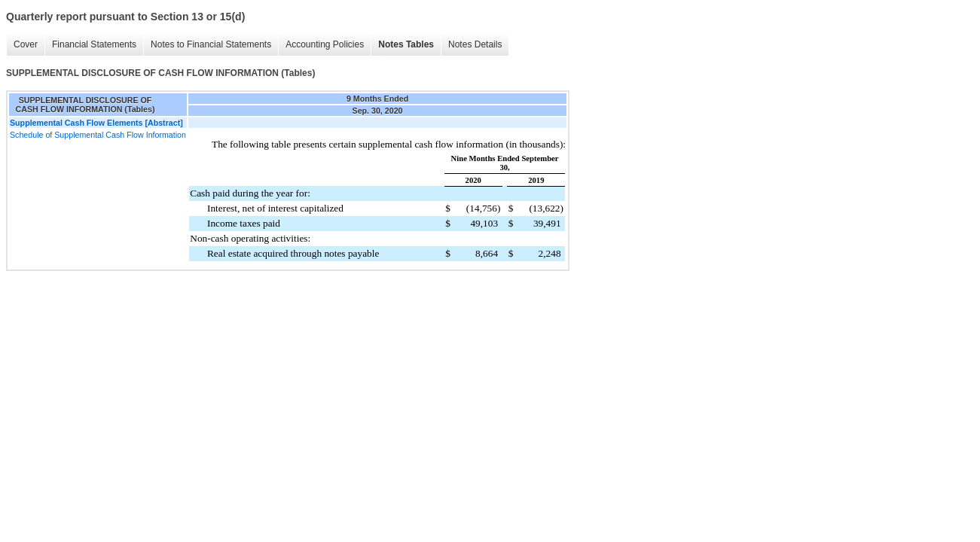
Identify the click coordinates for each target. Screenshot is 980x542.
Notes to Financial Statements (211, 44)
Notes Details (475, 44)
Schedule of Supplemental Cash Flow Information (98, 135)
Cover (26, 44)
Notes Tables (406, 44)
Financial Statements (94, 44)
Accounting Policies (325, 44)
